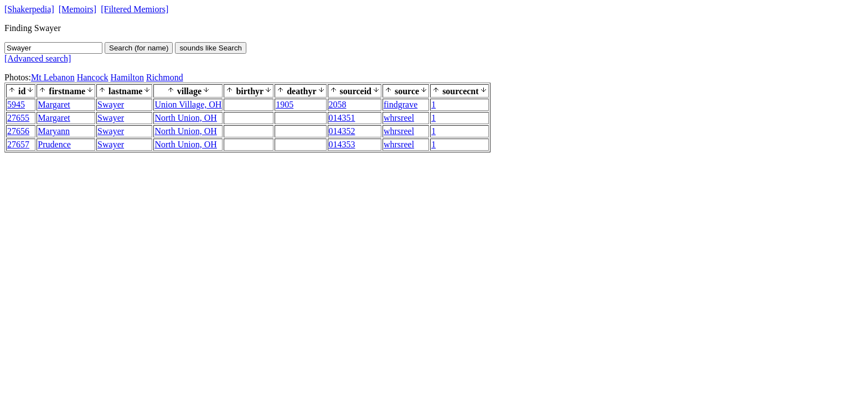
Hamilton (127, 77)
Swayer (111, 104)
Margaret (54, 104)
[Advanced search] (38, 58)
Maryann (54, 131)
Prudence (54, 144)
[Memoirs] (77, 9)
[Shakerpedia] (29, 9)
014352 (342, 131)
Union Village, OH (188, 104)
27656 (18, 131)
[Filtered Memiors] (135, 9)
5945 (16, 104)
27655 (18, 118)
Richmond (165, 77)
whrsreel (399, 118)
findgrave (401, 104)
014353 (342, 144)
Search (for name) (139, 48)
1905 (285, 104)
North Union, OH (185, 118)
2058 (338, 104)
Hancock (93, 77)
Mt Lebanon (53, 77)
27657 (18, 144)
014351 (342, 118)
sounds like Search (211, 48)
